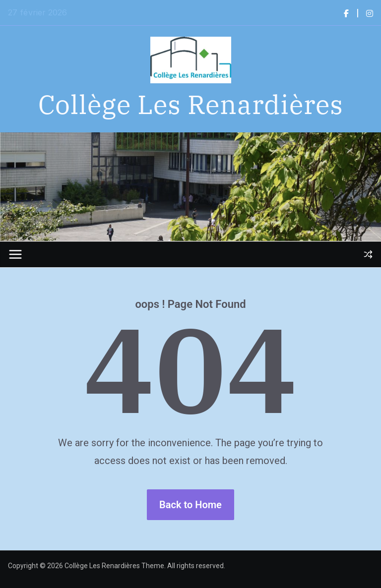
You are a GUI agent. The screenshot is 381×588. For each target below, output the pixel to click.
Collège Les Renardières (191, 104)
